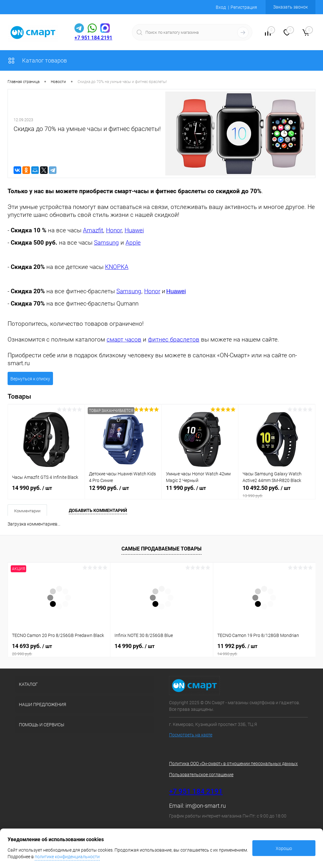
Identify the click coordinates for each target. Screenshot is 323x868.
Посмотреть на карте (191, 735)
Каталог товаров (37, 60)
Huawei (134, 230)
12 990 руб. (123, 491)
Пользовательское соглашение (201, 775)
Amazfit (93, 230)
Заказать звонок (291, 7)
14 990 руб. (46, 491)
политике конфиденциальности (67, 857)
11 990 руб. (200, 491)
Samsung (106, 243)
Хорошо (284, 848)
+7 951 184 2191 (93, 38)
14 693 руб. (59, 650)
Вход (221, 7)
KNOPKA (117, 267)
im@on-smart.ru (206, 806)
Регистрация (244, 7)
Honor (114, 230)
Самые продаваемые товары (161, 549)
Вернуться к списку (30, 379)
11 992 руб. (264, 650)
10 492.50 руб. (277, 491)
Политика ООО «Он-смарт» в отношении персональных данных (233, 764)
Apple (133, 243)
